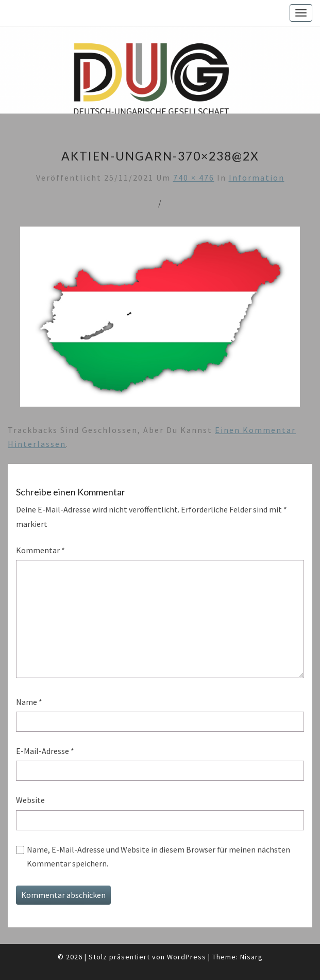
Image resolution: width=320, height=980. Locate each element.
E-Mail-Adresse (45, 751)
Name (29, 702)
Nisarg (251, 957)
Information (257, 178)
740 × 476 (194, 178)
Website (30, 800)
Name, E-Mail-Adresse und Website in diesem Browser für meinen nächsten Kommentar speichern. (158, 856)
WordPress (187, 957)
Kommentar (40, 550)
